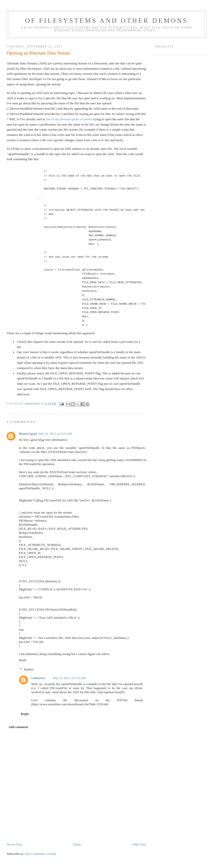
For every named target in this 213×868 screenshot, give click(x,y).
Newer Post (14, 844)
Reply (23, 660)
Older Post (139, 844)
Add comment (18, 727)
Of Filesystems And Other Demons (106, 21)
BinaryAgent (28, 434)
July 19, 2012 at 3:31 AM (55, 434)
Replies (29, 669)
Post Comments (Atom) (40, 854)
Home (77, 844)
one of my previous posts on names (69, 119)
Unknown (38, 678)
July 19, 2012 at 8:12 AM (69, 678)
